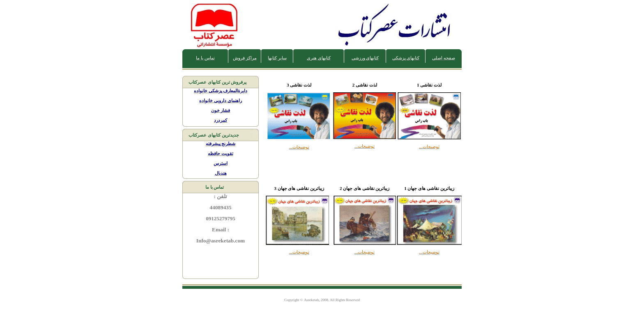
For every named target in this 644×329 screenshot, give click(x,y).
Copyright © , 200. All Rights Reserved (322, 300)
